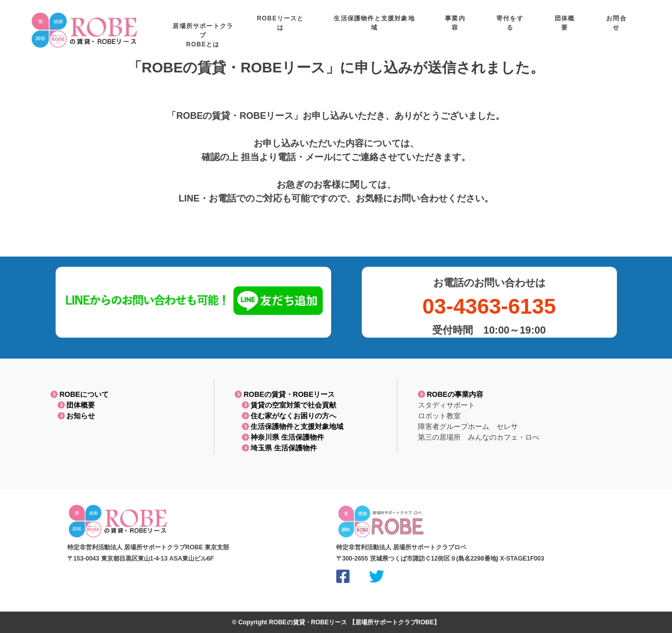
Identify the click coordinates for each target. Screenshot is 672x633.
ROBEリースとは (346, 26)
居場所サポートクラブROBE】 (398, 622)
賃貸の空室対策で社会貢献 (286, 405)
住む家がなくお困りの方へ (286, 416)
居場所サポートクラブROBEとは (273, 31)
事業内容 (498, 26)
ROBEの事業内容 (451, 394)
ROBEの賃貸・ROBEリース (285, 394)
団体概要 (73, 405)
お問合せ (623, 26)
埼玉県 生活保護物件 (276, 448)
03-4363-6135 (489, 306)
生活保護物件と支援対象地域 (429, 26)
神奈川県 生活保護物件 (280, 437)
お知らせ (73, 416)
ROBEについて (80, 394)
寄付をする (541, 26)
